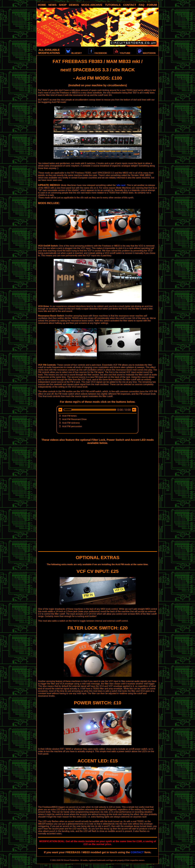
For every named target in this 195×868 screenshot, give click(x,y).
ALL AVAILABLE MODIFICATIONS (49, 51)
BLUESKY (74, 53)
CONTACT (130, 5)
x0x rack (121, 185)
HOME (42, 5)
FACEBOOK (98, 53)
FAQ (141, 5)
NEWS (52, 5)
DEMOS (74, 5)
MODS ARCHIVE (92, 5)
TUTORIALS (113, 5)
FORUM (152, 5)
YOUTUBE (122, 53)
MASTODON (146, 53)
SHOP (63, 5)
